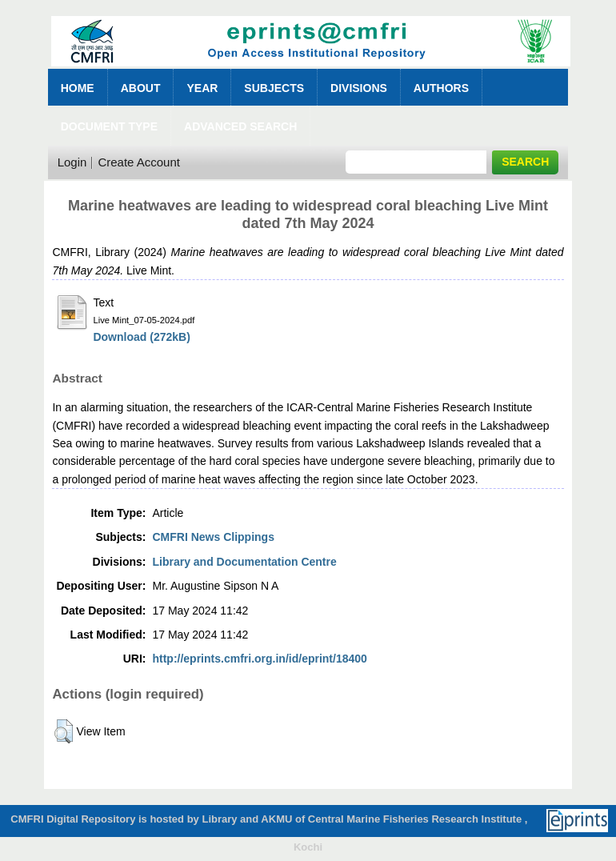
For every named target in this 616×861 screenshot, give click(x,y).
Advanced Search (240, 126)
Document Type (109, 126)
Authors (441, 88)
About (141, 88)
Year (202, 88)
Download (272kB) (141, 337)
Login (72, 162)
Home (78, 88)
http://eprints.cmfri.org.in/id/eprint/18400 (259, 659)
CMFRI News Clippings (213, 537)
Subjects (274, 88)
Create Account (139, 162)
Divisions (359, 88)
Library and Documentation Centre (244, 562)
